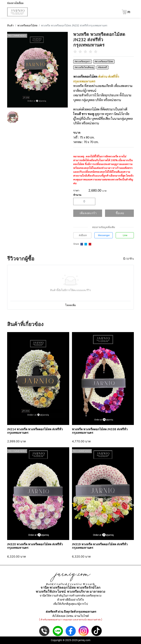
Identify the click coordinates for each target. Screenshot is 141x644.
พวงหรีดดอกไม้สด (27, 25)
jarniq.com (84, 640)
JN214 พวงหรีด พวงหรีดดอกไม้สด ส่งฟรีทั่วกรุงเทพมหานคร (35, 431)
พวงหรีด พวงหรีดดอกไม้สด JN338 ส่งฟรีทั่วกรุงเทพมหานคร (100, 431)
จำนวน (77, 195)
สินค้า (10, 25)
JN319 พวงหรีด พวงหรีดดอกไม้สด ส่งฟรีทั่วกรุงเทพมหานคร (100, 546)
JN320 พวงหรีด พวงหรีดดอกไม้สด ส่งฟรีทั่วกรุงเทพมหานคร (35, 546)
